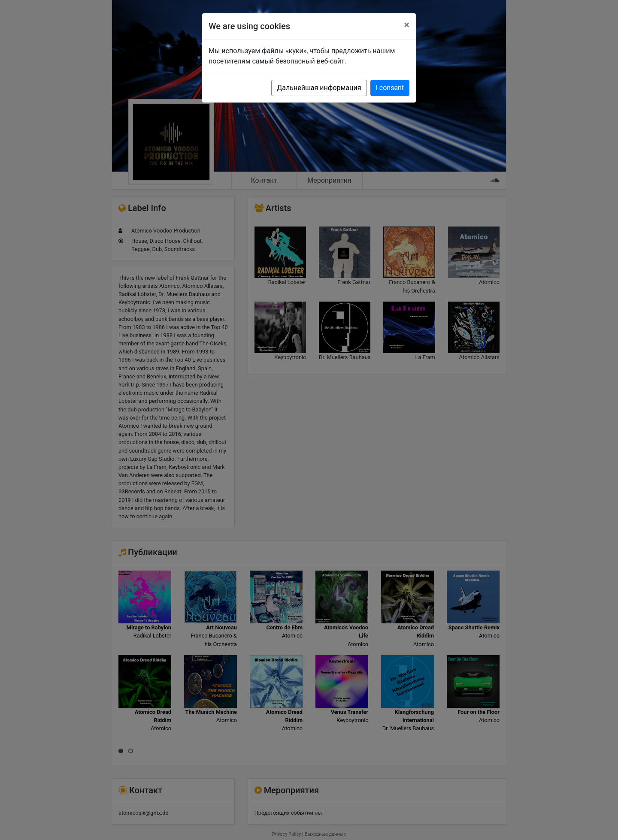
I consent (390, 88)
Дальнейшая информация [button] (319, 88)
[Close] (407, 25)
